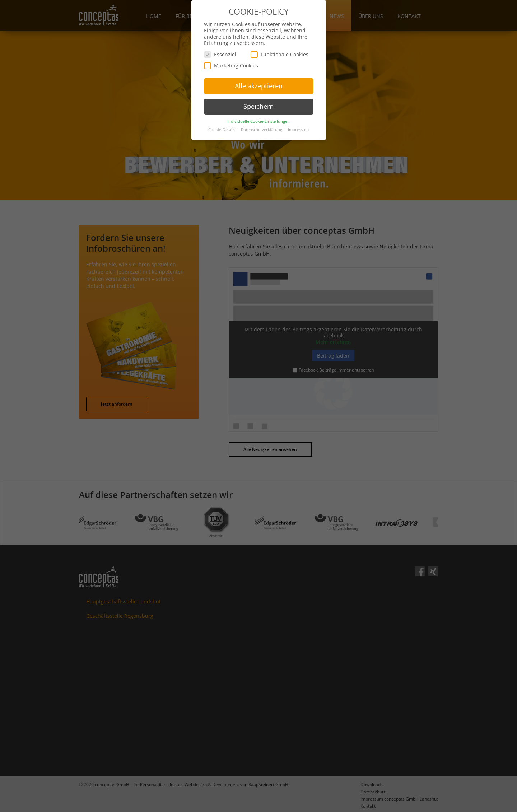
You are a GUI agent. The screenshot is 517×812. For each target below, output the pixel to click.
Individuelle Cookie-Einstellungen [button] (258, 118)
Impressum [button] (298, 127)
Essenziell (221, 52)
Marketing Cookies (231, 63)
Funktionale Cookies (280, 52)
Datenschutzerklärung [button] (262, 127)
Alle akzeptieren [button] (259, 83)
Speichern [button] (258, 103)
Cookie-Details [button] (222, 127)
